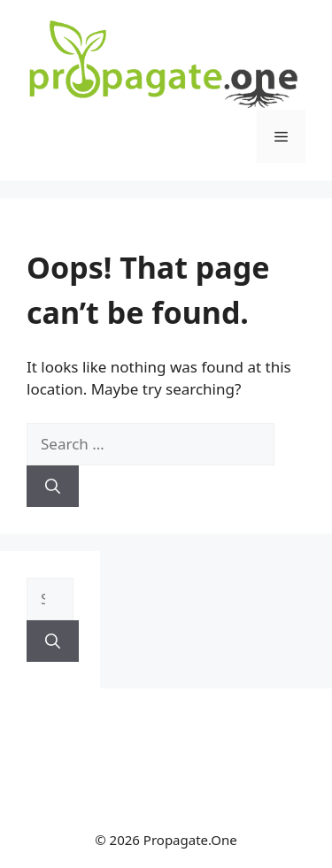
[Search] (53, 487)
